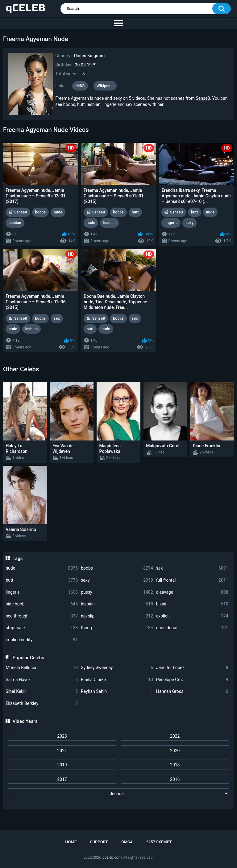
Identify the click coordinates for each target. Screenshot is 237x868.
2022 (175, 736)
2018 (175, 765)
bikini (192, 604)
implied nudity (42, 640)
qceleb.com (112, 857)
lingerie (42, 592)
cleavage (192, 592)
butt (42, 580)
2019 (62, 765)
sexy (117, 580)
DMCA (127, 842)
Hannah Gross (192, 691)
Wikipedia (105, 86)
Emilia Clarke (117, 680)
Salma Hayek (42, 680)
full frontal (192, 580)
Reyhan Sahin (117, 691)
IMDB (80, 86)
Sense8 (203, 98)
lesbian (117, 604)
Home (71, 842)
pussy (117, 592)
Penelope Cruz (192, 680)
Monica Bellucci (42, 668)
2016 (175, 779)
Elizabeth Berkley (42, 704)
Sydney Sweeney (117, 668)
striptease (42, 628)
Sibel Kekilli (42, 691)
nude (42, 568)
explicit (192, 616)
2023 (62, 736)
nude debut (192, 628)
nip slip (117, 616)
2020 (175, 751)
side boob (42, 604)
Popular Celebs (28, 658)
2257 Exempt (159, 842)
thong (117, 628)
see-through (42, 616)
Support (99, 842)
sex (192, 568)
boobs (117, 568)
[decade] (119, 793)
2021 (62, 751)
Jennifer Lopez (192, 668)
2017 (62, 779)
